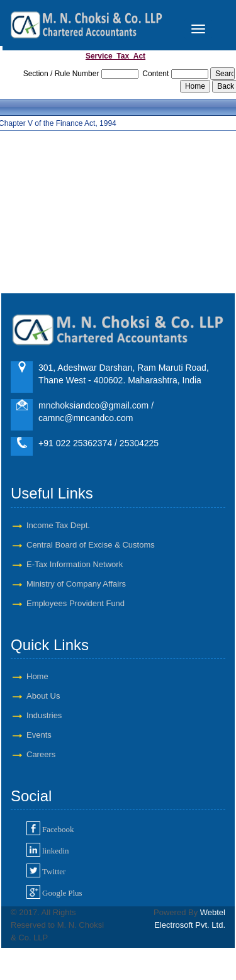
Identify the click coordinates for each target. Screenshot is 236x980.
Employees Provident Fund (76, 603)
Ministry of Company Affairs (76, 584)
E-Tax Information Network (75, 564)
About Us (43, 696)
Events (39, 735)
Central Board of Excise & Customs (91, 545)
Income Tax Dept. (58, 525)
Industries (44, 715)
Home (37, 676)
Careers (41, 754)
